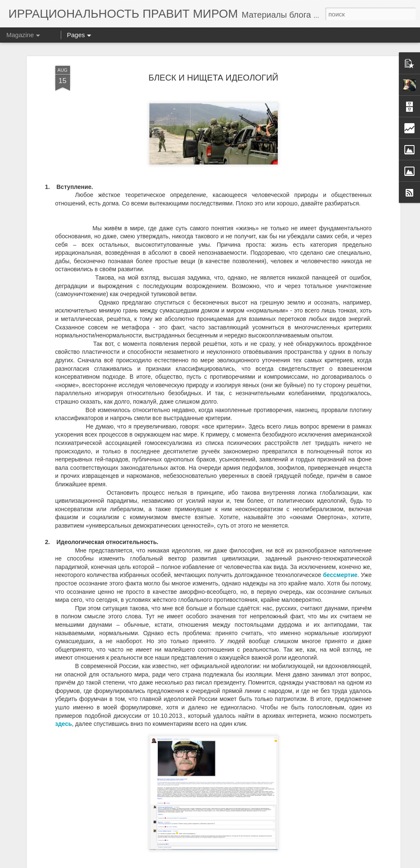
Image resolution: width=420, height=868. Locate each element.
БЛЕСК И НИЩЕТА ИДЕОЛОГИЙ (213, 78)
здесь (64, 724)
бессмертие (340, 575)
